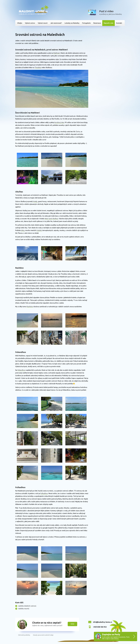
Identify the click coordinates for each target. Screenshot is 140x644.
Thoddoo (38, 68)
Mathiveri (57, 53)
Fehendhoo (21, 370)
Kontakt (119, 23)
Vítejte (20, 23)
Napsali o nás (109, 23)
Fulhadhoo (44, 493)
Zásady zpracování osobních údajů (43, 635)
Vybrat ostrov (30, 23)
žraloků (39, 230)
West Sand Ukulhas (51, 219)
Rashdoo (30, 307)
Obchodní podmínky (24, 635)
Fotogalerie (86, 23)
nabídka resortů (24, 609)
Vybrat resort (43, 23)
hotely (35, 201)
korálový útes (59, 122)
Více (72, 624)
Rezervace (97, 23)
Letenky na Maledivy (72, 23)
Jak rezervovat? (56, 23)
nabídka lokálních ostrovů (27, 606)
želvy (23, 230)
